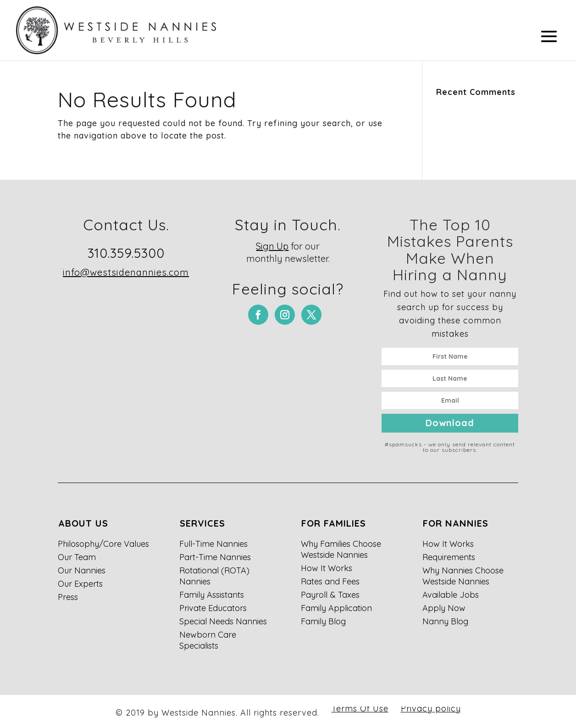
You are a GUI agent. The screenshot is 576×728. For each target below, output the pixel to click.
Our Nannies (82, 570)
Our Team (77, 557)
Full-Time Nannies (213, 544)
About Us (83, 523)
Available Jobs (451, 595)
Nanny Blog (445, 621)
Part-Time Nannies (215, 557)
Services (202, 523)
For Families (334, 523)
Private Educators (213, 608)
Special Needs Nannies (223, 621)
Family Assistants (212, 595)
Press (68, 597)
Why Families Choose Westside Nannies (341, 549)
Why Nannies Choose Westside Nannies (463, 576)
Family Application (336, 608)
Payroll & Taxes (330, 595)
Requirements (449, 557)
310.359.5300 (126, 253)
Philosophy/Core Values (103, 544)
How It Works (327, 568)
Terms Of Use (360, 709)
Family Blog (323, 621)
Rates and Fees (330, 581)
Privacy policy (431, 709)
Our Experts (80, 584)
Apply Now (444, 608)
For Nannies (456, 523)
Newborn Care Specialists (208, 640)
